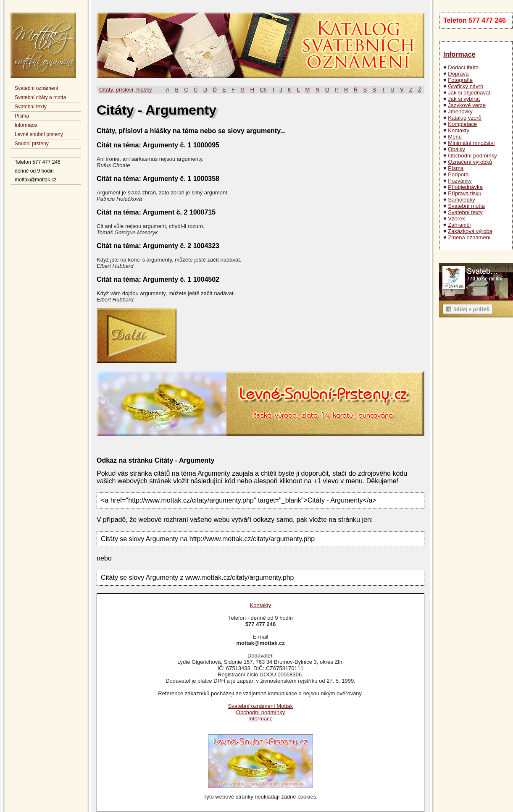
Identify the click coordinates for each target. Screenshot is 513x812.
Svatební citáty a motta (40, 97)
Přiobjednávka (465, 187)
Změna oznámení (469, 237)
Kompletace (462, 124)
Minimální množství (471, 143)
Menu (455, 137)
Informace (26, 125)
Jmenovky (460, 111)
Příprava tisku (464, 193)
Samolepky (461, 200)
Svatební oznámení (36, 88)
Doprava (458, 74)
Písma (22, 116)
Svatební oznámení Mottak (261, 706)
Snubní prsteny (32, 144)
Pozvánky (460, 181)
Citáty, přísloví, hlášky (125, 90)
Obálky (456, 149)
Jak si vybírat (464, 99)
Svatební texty (31, 107)
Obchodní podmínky (472, 156)
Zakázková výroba (470, 231)
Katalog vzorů (465, 118)
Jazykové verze (467, 105)
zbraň (178, 193)
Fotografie (460, 80)
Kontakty (459, 130)
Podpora (458, 174)
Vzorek (456, 219)
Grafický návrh (466, 86)
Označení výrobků (470, 162)
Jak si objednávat (469, 93)
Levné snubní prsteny (39, 134)
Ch (263, 90)
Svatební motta (466, 206)
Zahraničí (459, 225)
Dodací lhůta (463, 67)
